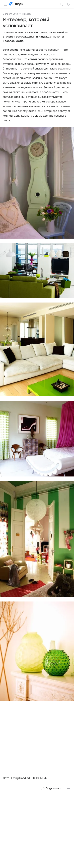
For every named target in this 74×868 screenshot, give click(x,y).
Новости (27, 14)
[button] (37, 183)
